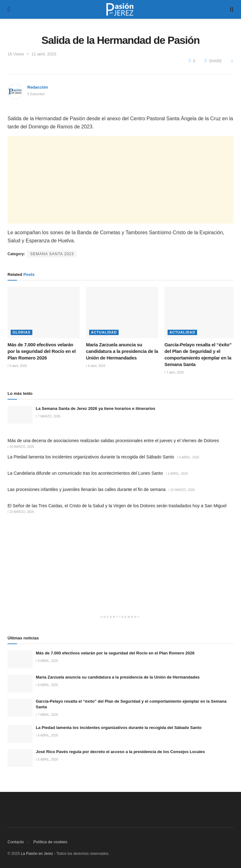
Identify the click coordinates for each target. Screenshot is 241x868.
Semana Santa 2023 (52, 254)
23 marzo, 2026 (21, 512)
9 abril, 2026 (17, 366)
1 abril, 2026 (177, 474)
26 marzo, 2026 (21, 447)
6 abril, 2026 (188, 457)
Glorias (21, 332)
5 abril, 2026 (47, 759)
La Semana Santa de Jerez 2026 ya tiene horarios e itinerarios (96, 408)
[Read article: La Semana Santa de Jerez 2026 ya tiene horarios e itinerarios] (20, 415)
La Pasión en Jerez (37, 854)
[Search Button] (232, 9)
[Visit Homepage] (120, 9)
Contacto (16, 842)
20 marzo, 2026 (181, 490)
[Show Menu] (9, 9)
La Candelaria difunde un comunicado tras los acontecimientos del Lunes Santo (85, 473)
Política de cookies (50, 842)
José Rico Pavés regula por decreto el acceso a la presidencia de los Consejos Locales (120, 752)
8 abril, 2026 (96, 366)
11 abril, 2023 (44, 54)
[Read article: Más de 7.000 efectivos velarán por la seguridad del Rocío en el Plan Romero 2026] (44, 313)
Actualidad (104, 332)
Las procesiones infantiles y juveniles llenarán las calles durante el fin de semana (87, 489)
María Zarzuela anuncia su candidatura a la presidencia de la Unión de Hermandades (122, 351)
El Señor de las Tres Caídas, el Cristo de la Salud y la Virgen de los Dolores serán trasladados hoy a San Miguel (117, 506)
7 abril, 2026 (174, 372)
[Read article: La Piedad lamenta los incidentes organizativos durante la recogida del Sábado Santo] (20, 734)
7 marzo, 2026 (48, 416)
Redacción (38, 87)
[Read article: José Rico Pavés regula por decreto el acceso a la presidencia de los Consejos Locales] (20, 758)
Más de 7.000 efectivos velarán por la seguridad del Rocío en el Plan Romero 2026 (42, 351)
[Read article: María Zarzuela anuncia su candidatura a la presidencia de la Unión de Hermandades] (122, 313)
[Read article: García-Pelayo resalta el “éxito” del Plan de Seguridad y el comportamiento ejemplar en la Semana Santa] (201, 313)
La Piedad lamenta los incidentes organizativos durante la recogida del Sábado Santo (91, 457)
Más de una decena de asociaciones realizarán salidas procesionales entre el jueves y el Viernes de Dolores (113, 441)
